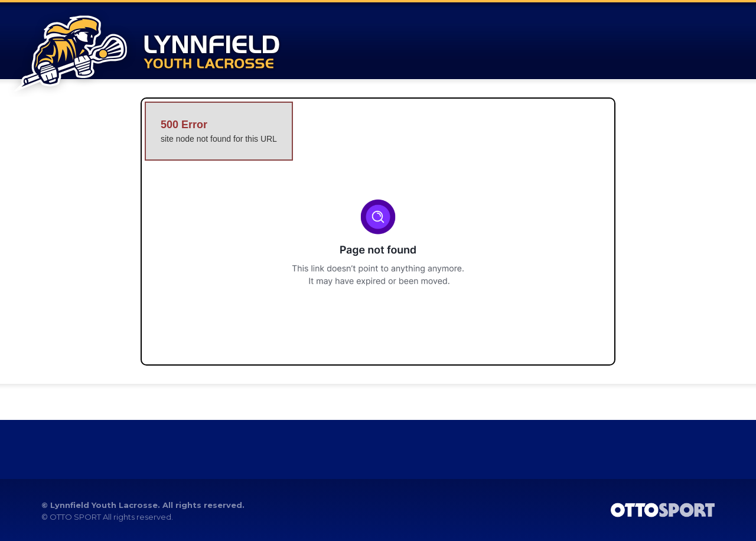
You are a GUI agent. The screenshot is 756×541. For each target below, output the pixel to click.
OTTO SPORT (75, 517)
